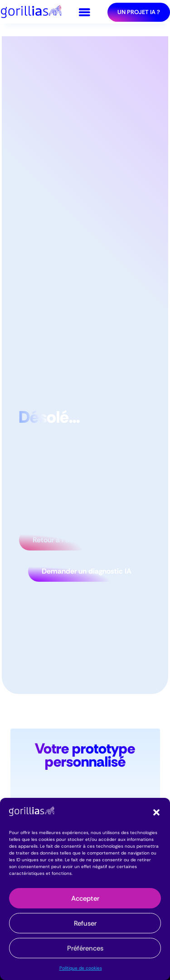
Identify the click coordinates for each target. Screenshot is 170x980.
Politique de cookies (81, 968)
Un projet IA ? (139, 12)
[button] (156, 812)
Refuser (85, 923)
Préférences (85, 948)
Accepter (85, 898)
